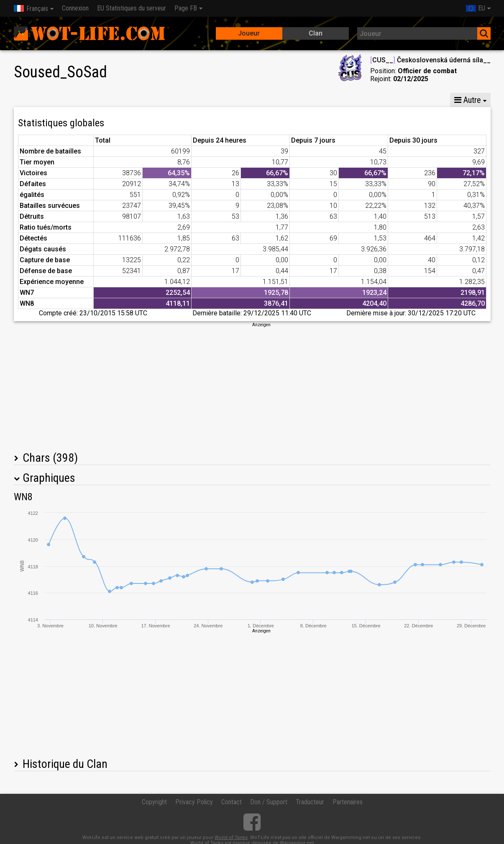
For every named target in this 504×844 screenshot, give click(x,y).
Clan (316, 33)
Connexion (75, 8)
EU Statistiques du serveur (132, 8)
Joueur (249, 33)
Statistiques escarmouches (386, 100)
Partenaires (348, 802)
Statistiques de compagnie (209, 100)
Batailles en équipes (297, 100)
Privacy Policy (194, 802)
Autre (468, 100)
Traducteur (310, 802)
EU (476, 8)
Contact (232, 802)
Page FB (186, 8)
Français (31, 9)
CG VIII (104, 100)
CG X (67, 100)
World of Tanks (231, 838)
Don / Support (269, 802)
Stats (30, 100)
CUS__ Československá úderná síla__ (430, 60)
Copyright (154, 802)
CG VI (141, 100)
